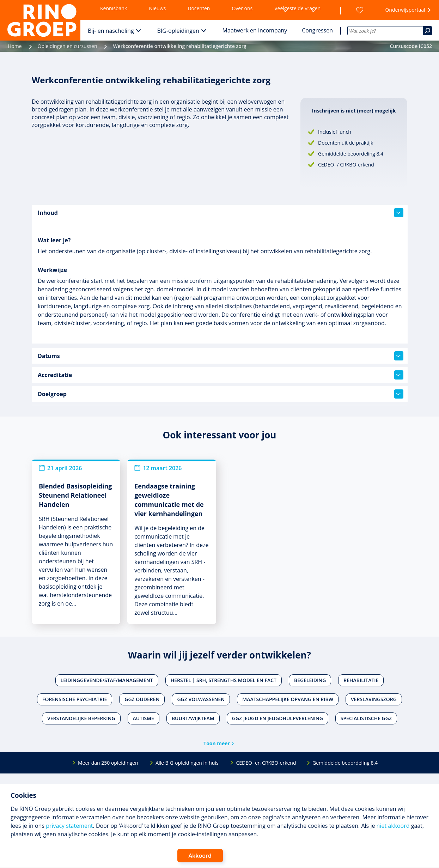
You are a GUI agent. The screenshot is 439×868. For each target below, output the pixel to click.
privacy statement (69, 826)
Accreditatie (221, 375)
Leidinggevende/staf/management (107, 680)
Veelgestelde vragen (297, 8)
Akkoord (200, 856)
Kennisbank (114, 8)
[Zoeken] (427, 31)
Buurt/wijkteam (193, 718)
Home (15, 46)
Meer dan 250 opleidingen (108, 763)
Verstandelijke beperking (81, 718)
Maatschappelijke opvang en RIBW (288, 699)
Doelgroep (221, 394)
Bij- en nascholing (111, 31)
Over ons (242, 8)
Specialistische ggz (366, 718)
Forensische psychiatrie (75, 699)
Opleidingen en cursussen (68, 46)
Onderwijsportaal (405, 10)
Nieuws (157, 8)
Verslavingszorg (374, 699)
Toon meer (217, 743)
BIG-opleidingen (178, 31)
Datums (221, 356)
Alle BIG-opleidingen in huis (187, 763)
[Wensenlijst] (360, 10)
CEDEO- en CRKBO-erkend (266, 763)
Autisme (144, 718)
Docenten (199, 8)
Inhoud (221, 213)
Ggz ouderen (142, 699)
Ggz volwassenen (201, 699)
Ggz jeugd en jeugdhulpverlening (278, 718)
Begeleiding (310, 680)
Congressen (317, 30)
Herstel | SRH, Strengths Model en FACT (224, 680)
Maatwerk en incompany (255, 30)
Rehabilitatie (361, 680)
